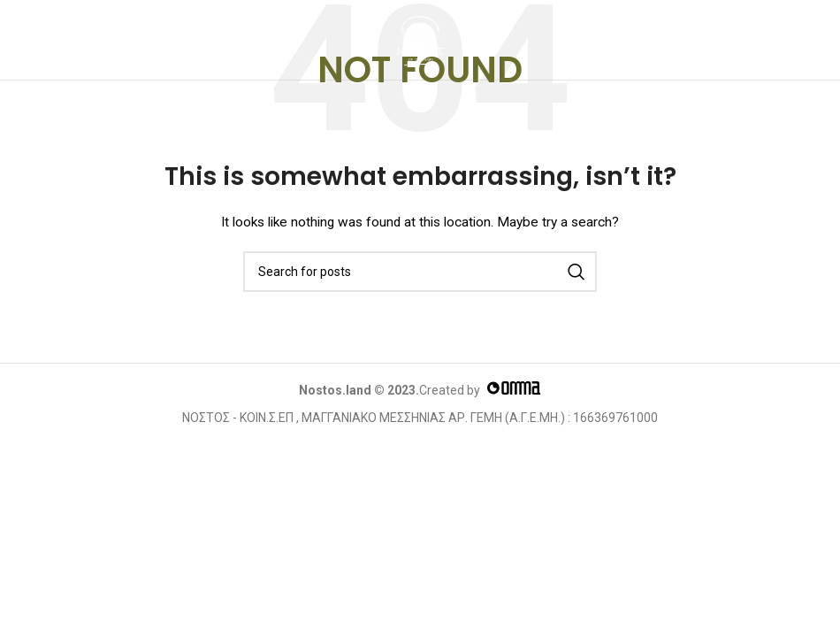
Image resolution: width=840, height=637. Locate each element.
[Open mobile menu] (32, 40)
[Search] (420, 272)
